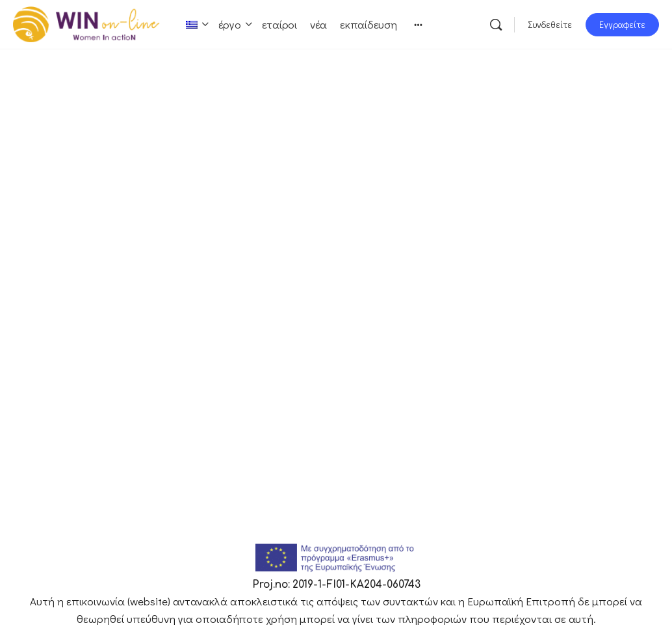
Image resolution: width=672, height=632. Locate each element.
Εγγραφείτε (622, 24)
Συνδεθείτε (550, 24)
